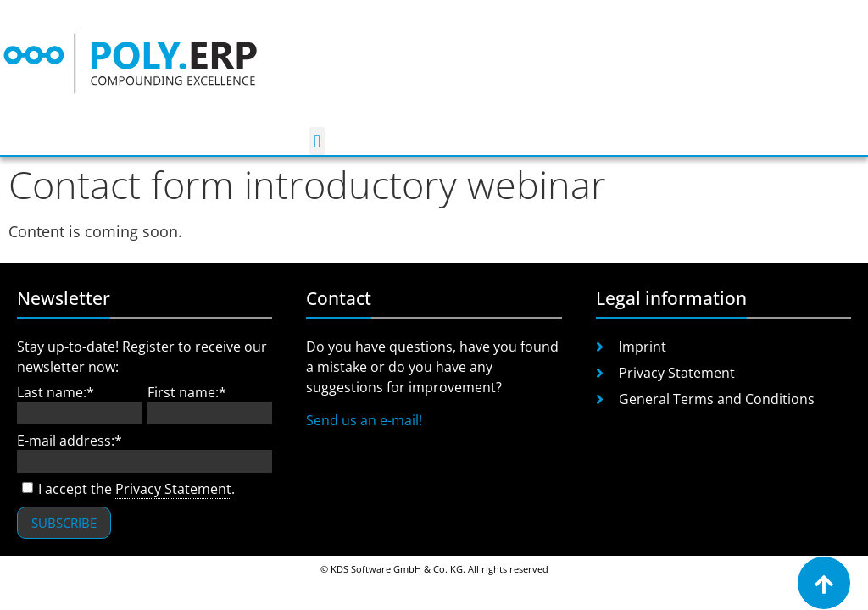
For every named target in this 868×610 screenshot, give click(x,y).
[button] (317, 141)
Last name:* (56, 392)
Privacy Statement (173, 489)
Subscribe (64, 523)
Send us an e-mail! (364, 420)
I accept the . (126, 490)
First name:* (187, 392)
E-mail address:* (70, 441)
